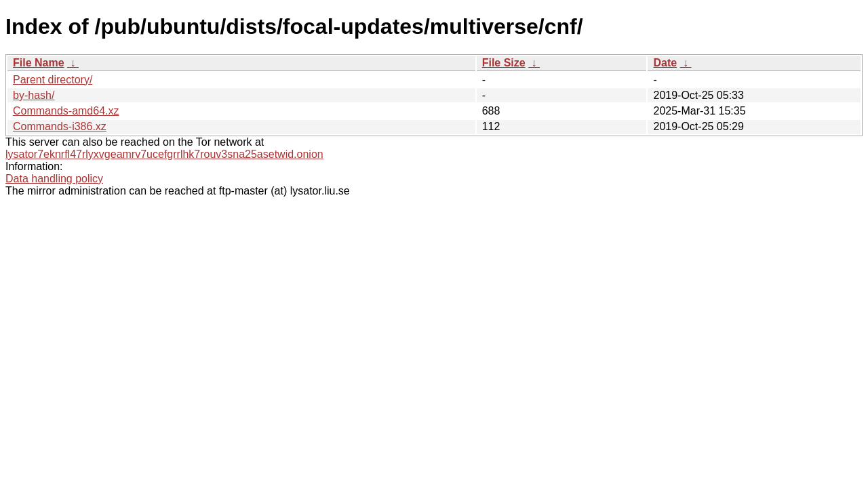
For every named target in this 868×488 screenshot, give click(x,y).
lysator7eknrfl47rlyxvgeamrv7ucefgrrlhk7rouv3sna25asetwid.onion (164, 154)
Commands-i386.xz (60, 126)
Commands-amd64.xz (66, 111)
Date (665, 63)
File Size (504, 63)
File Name (39, 63)
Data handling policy (54, 179)
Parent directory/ (53, 80)
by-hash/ (34, 95)
